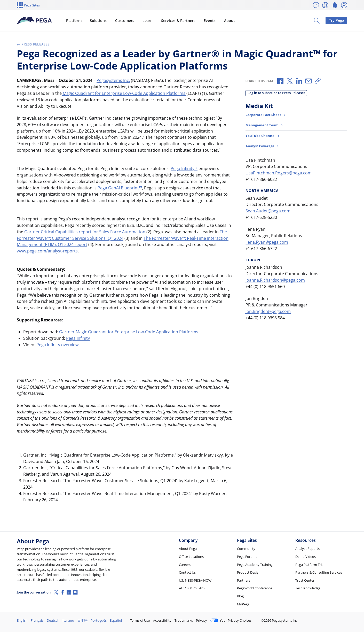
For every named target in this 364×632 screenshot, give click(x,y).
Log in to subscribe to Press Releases (276, 93)
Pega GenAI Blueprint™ (119, 188)
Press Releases (33, 44)
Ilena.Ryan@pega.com (267, 242)
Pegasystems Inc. (113, 80)
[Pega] (35, 21)
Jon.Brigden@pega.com (268, 311)
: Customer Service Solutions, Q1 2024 (87, 238)
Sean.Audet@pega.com (268, 211)
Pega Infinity (183, 168)
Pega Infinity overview (57, 345)
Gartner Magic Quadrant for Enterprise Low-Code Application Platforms (129, 332)
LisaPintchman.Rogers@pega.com (279, 173)
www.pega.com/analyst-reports (47, 251)
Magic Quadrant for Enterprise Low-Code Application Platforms (124, 93)
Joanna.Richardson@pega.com (275, 280)
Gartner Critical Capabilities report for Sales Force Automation (85, 232)
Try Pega (337, 20)
